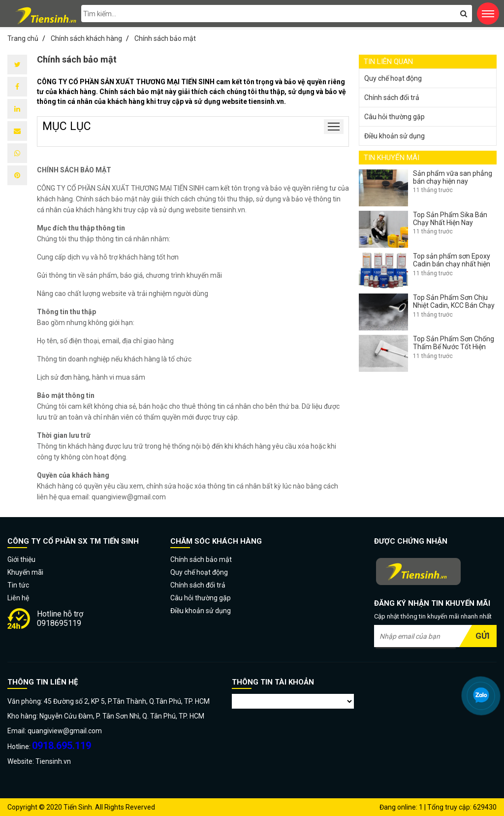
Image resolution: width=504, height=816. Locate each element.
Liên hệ (18, 598)
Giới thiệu (21, 559)
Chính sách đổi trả (392, 98)
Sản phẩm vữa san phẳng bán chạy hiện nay (453, 177)
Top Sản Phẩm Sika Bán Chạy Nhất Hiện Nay (450, 219)
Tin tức (18, 585)
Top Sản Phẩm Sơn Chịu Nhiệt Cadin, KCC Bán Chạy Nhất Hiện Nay (454, 305)
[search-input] (277, 14)
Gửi (483, 636)
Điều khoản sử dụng (394, 136)
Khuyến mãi (25, 572)
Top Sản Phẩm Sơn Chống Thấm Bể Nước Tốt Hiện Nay (454, 347)
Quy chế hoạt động (393, 78)
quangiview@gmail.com (129, 497)
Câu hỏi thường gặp (394, 117)
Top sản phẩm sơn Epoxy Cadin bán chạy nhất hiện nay (452, 264)
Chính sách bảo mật (201, 559)
